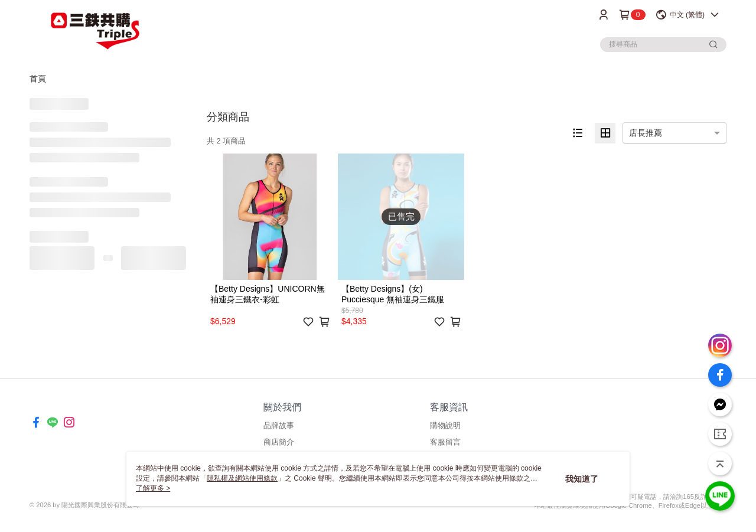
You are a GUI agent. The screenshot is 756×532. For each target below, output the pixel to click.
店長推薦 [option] (646, 133)
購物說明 (445, 425)
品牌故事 (279, 425)
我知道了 (582, 479)
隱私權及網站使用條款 (242, 478)
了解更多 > (153, 488)
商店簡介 (279, 442)
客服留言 (445, 442)
